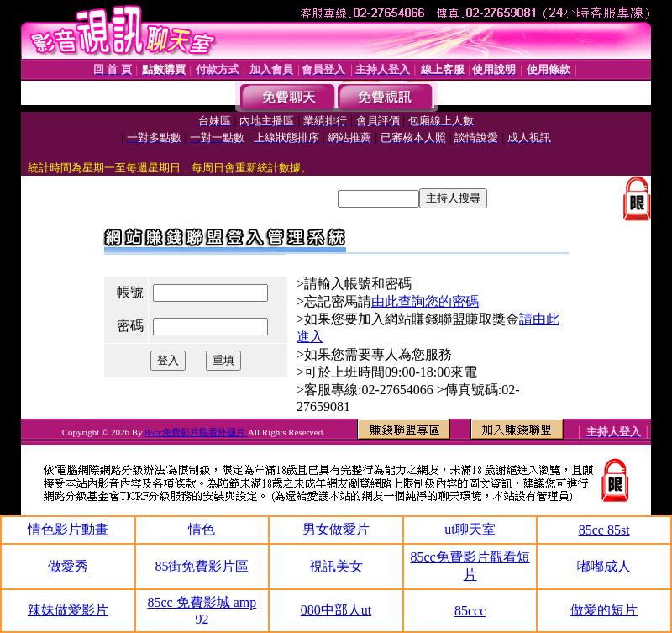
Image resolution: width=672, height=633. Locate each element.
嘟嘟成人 (604, 566)
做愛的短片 (604, 610)
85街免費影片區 (202, 566)
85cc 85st (604, 530)
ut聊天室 (470, 529)
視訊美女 (336, 566)
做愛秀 (68, 566)
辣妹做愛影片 (68, 610)
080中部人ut (336, 610)
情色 (202, 529)
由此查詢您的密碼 (425, 301)
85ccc (470, 611)
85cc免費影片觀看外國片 (196, 432)
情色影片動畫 (68, 529)
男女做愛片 (336, 529)
